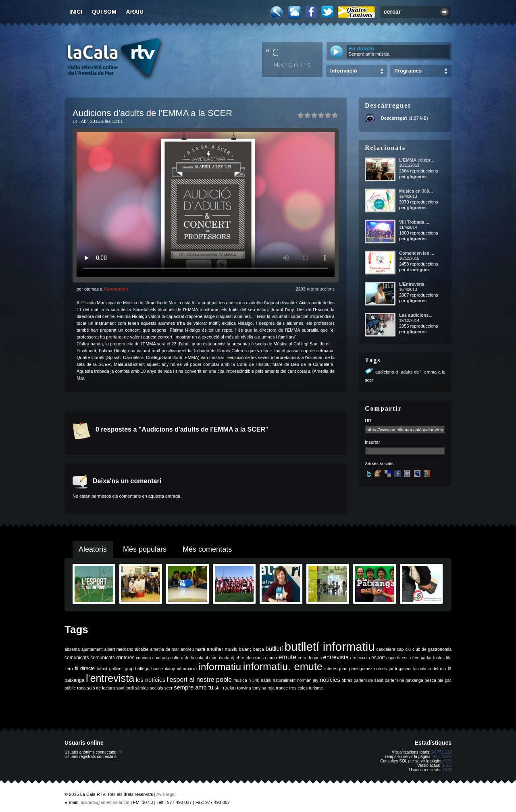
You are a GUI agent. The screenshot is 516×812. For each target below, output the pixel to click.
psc (448, 680)
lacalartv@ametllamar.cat (104, 802)
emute (287, 657)
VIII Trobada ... (414, 222)
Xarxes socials (379, 463)
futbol (102, 669)
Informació (343, 71)
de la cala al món (201, 658)
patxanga (414, 680)
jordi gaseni (400, 669)
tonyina (244, 688)
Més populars (145, 549)
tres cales (298, 688)
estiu (407, 658)
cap (400, 649)
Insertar (372, 442)
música (240, 680)
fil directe (85, 669)
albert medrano (119, 649)
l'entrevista (110, 678)
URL (369, 421)
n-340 (254, 680)
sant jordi (125, 688)
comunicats (77, 658)
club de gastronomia (432, 649)
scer (169, 688)
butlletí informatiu (330, 647)
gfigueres (417, 177)
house (157, 669)
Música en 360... (416, 191)
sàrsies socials (149, 688)
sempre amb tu (193, 687)
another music (222, 649)
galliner (116, 669)
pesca (431, 680)
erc (353, 658)
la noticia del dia (430, 669)
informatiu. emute (283, 667)
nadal (266, 680)
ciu (408, 649)
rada (81, 688)
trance (282, 688)
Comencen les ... (417, 253)
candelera (386, 649)
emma (271, 658)
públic (70, 688)
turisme (316, 688)
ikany (170, 669)
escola (364, 658)
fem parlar (422, 658)
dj (233, 658)
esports (393, 658)
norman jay (308, 680)
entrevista (336, 657)
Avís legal (166, 794)
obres (347, 680)
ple (441, 680)
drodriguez (418, 270)
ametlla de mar (164, 649)
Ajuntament (116, 289)
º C (272, 52)
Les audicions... (416, 315)
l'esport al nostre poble (199, 680)
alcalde (142, 649)
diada (224, 658)
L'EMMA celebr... (417, 160)
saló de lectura (101, 688)
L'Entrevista (412, 284)
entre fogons (310, 658)
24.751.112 (441, 752)
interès (331, 669)
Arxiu (135, 12)
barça (259, 649)
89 (120, 752)
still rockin (225, 688)
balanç (245, 649)
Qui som (104, 12)
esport (378, 658)
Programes (408, 71)
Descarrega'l (394, 118)
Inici (76, 12)
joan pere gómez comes (363, 669)
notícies (330, 680)
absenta (72, 649)
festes (439, 658)
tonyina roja (263, 688)
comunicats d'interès (112, 658)
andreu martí (193, 649)
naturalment (284, 680)
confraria (161, 658)
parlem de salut (369, 680)
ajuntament (92, 649)
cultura (177, 658)
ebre (240, 658)
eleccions (254, 658)
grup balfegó (137, 669)
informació (187, 669)
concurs (143, 658)
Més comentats (207, 549)
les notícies (151, 680)
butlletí (274, 649)
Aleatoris (93, 549)
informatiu (220, 667)
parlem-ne (395, 680)
